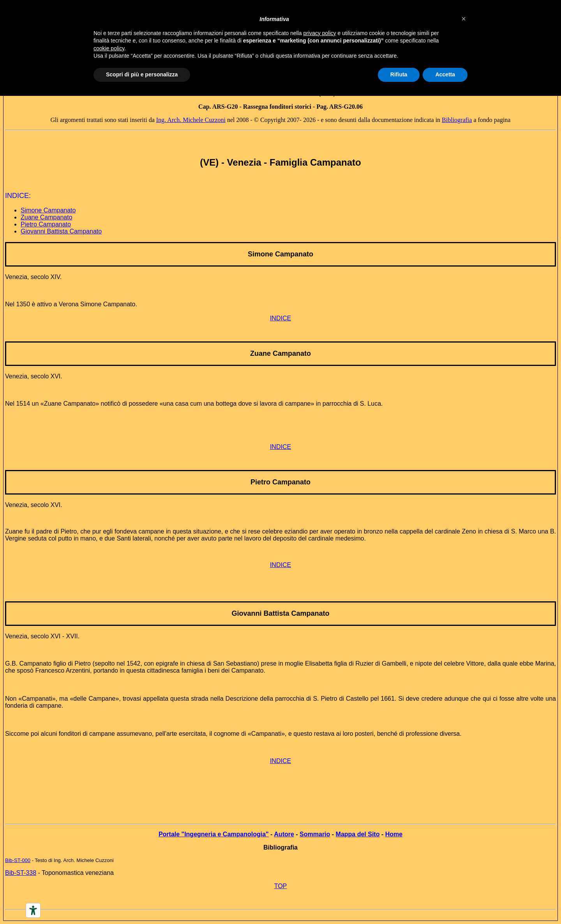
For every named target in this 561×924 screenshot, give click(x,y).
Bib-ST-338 (21, 873)
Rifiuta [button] (399, 74)
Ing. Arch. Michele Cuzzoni (191, 120)
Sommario (315, 834)
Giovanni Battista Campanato (61, 231)
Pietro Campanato (46, 224)
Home (394, 834)
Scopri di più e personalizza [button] (142, 74)
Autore (284, 834)
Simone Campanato (48, 210)
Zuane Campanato (47, 217)
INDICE (280, 318)
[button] (464, 19)
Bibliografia (457, 120)
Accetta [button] (445, 74)
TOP (281, 886)
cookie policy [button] (109, 48)
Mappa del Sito (358, 834)
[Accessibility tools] (33, 910)
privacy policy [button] (320, 33)
